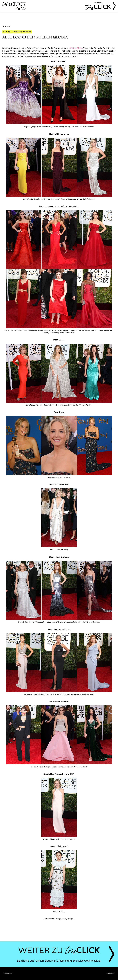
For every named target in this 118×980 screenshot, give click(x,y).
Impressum (111, 973)
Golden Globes (76, 48)
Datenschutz (8, 973)
